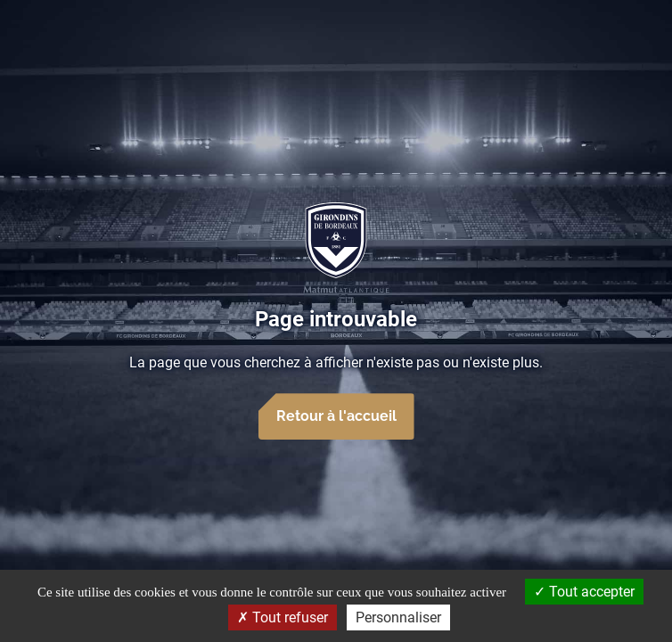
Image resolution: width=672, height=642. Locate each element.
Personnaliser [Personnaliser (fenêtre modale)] (398, 617)
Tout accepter (584, 592)
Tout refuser (283, 617)
